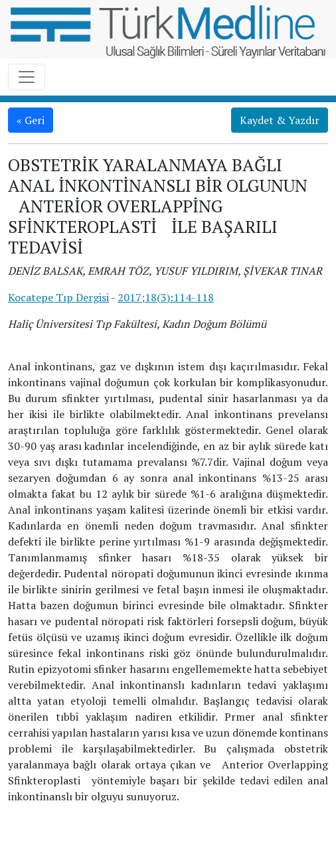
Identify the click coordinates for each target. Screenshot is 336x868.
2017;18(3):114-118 (166, 297)
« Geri (31, 120)
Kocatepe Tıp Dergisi (58, 297)
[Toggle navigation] (27, 77)
